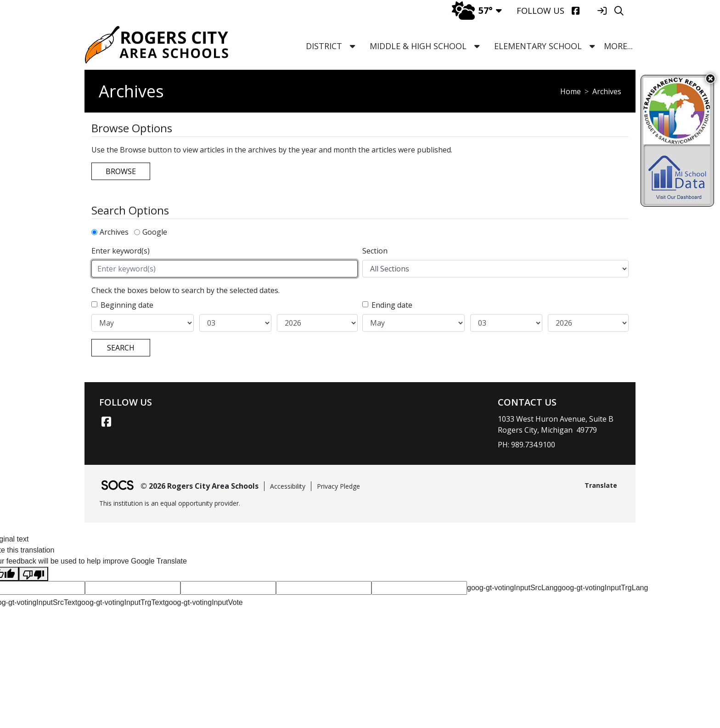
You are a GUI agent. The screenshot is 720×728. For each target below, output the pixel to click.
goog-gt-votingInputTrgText (121, 602)
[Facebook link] (106, 422)
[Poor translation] (34, 574)
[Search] (619, 11)
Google (155, 232)
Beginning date (127, 305)
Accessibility (288, 486)
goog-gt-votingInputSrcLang (512, 588)
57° (472, 10)
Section (375, 251)
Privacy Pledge (338, 486)
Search (121, 348)
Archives (114, 232)
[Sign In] (602, 11)
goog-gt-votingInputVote (204, 602)
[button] (352, 46)
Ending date (392, 305)
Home (571, 91)
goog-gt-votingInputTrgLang (603, 588)
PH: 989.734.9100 (526, 445)
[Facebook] (576, 11)
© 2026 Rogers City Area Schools (200, 486)
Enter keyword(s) (121, 251)
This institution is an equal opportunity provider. (170, 503)
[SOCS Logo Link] (117, 486)
